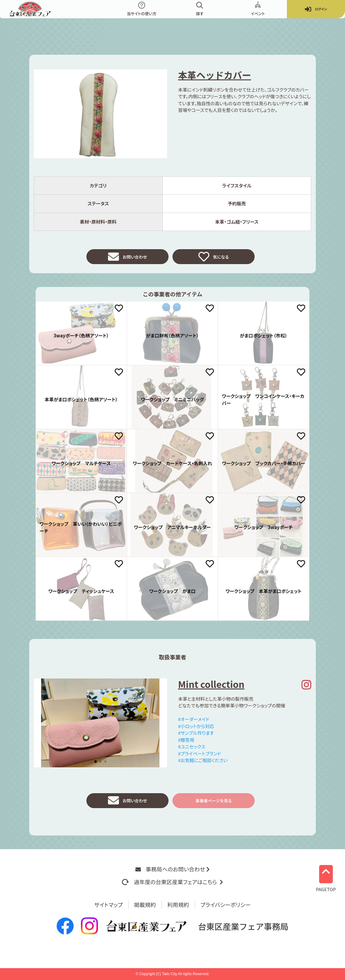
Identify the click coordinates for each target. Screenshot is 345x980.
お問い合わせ (127, 258)
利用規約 (178, 905)
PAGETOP (326, 876)
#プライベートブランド (199, 757)
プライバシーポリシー (226, 905)
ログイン (316, 9)
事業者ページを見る (214, 805)
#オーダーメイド (194, 722)
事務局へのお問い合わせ (172, 869)
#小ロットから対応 (196, 729)
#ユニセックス (192, 750)
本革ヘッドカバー (214, 75)
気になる (213, 258)
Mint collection (211, 687)
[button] (96, 765)
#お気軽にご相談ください (203, 764)
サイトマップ (109, 905)
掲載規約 (145, 905)
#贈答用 (186, 743)
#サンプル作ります (196, 736)
